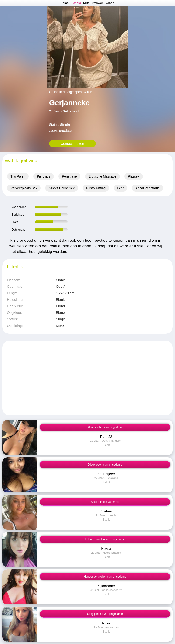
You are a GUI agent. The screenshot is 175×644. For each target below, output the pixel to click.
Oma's (110, 3)
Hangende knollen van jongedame (105, 577)
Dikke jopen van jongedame (105, 465)
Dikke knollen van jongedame (105, 427)
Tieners (76, 3)
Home (64, 3)
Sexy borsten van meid (105, 502)
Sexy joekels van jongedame (105, 614)
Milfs (86, 3)
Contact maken (72, 144)
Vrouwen (98, 3)
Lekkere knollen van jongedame (105, 539)
